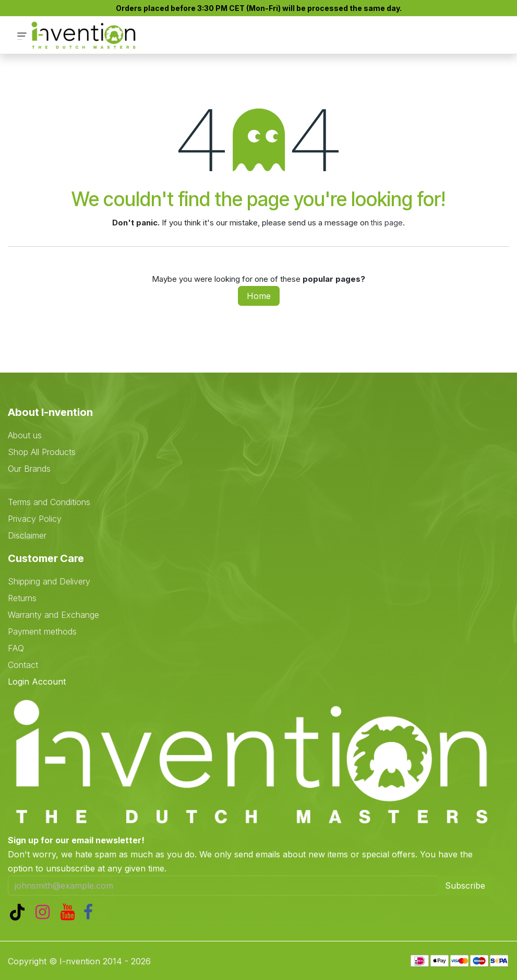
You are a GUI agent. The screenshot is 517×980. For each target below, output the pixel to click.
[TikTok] (19, 912)
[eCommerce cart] (446, 36)
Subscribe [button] (465, 886)
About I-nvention (50, 412)
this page (387, 223)
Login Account (37, 682)
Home (259, 296)
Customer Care (46, 558)
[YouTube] (70, 912)
